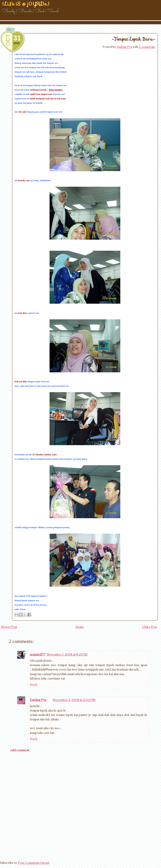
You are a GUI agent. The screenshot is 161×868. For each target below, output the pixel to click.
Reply (34, 685)
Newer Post (9, 627)
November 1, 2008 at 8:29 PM (67, 654)
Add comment (20, 750)
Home (80, 627)
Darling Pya (124, 47)
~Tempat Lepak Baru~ (133, 39)
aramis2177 (38, 654)
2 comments (147, 47)
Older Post (149, 627)
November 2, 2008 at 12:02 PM (74, 700)
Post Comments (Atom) (34, 863)
